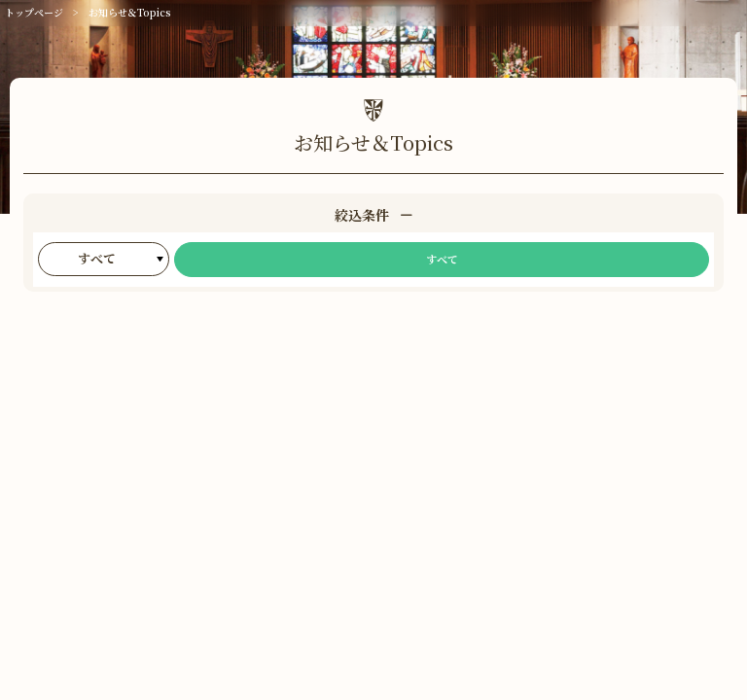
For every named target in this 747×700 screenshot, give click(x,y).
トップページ (34, 12)
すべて (442, 259)
